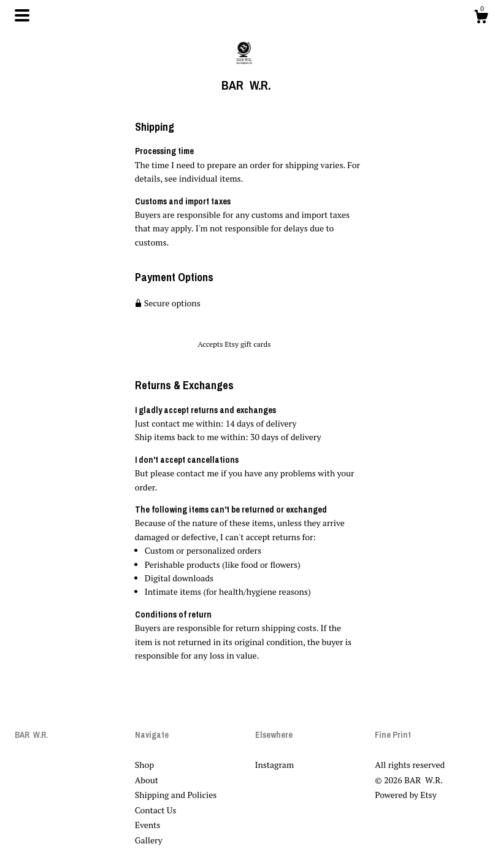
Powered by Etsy (405, 795)
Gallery (149, 840)
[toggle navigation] (22, 15)
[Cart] (481, 18)
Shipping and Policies (176, 795)
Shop (144, 765)
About (147, 780)
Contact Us (156, 810)
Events (148, 825)
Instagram (274, 765)
